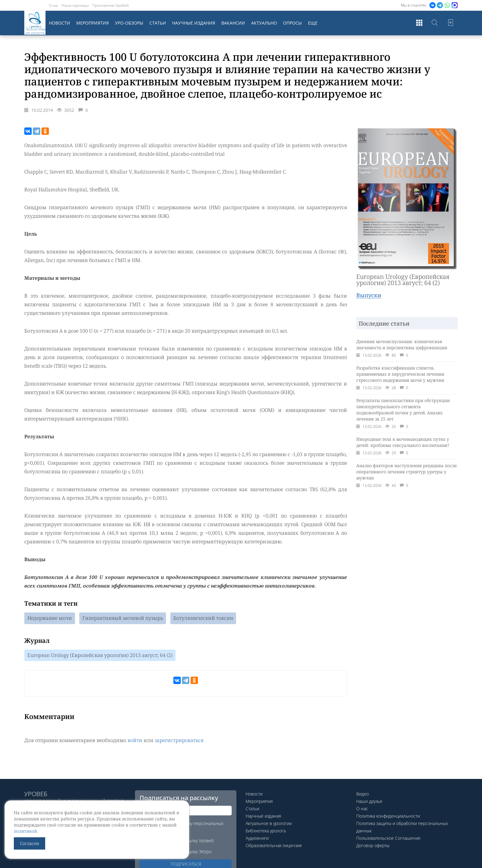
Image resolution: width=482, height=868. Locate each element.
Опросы (292, 23)
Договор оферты (373, 845)
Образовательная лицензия (274, 845)
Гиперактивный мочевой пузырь (123, 618)
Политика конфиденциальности (388, 816)
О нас (54, 5)
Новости (59, 23)
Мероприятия (93, 23)
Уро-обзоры (129, 23)
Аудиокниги (257, 838)
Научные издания (194, 23)
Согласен (30, 843)
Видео (363, 794)
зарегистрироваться (179, 741)
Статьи (158, 23)
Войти (450, 23)
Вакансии (233, 23)
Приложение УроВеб (111, 5)
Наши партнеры (75, 5)
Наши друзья (369, 801)
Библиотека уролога (266, 831)
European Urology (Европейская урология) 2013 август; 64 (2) (100, 655)
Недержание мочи (50, 618)
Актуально (264, 23)
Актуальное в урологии (269, 823)
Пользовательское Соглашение (388, 838)
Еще (313, 23)
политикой (25, 831)
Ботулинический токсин (203, 618)
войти (135, 741)
